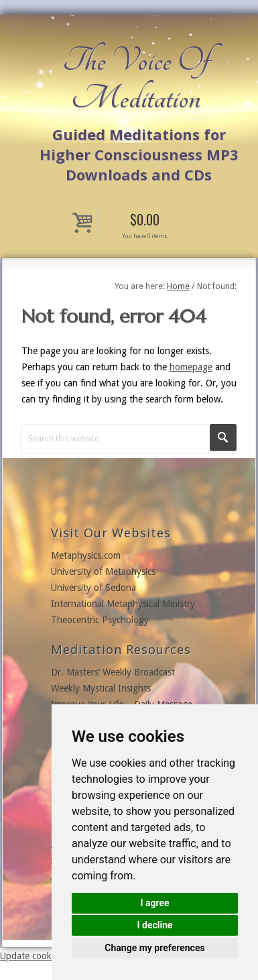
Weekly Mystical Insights (101, 688)
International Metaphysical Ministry (123, 604)
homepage (191, 367)
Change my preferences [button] (154, 948)
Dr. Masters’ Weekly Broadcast (113, 672)
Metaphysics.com (86, 555)
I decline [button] (154, 925)
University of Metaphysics (103, 571)
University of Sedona (93, 588)
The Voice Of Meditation (136, 79)
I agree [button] (154, 903)
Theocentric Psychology (100, 620)
